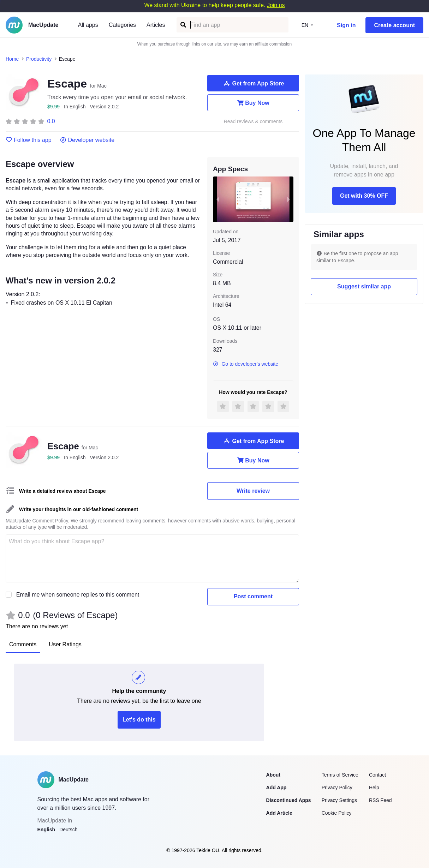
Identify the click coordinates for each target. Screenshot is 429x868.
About (273, 775)
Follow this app (29, 140)
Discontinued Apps (289, 800)
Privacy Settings (339, 800)
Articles (156, 25)
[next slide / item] (288, 199)
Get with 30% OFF (364, 196)
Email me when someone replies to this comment (78, 595)
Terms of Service (340, 775)
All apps (88, 25)
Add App (276, 788)
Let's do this (139, 720)
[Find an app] (183, 25)
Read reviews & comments (253, 122)
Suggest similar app (364, 286)
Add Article (279, 813)
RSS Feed (380, 800)
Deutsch (68, 830)
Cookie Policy (337, 813)
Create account (394, 25)
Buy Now (253, 103)
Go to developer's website (246, 364)
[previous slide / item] (218, 199)
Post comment (253, 596)
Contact (377, 775)
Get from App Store (253, 83)
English (46, 830)
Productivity (39, 59)
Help (374, 788)
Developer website (87, 140)
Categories (122, 25)
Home (12, 59)
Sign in (346, 25)
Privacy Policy (337, 788)
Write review (253, 491)
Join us (276, 5)
